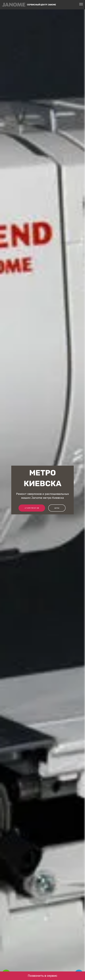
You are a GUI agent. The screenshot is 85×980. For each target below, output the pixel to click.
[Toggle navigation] (81, 4)
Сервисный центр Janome (41, 5)
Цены (57, 508)
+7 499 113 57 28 (32, 508)
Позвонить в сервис (42, 976)
